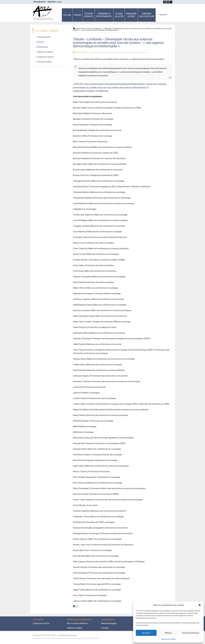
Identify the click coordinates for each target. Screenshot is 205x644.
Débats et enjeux (134, 52)
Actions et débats (105, 52)
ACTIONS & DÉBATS (89, 15)
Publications (43, 47)
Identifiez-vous (54, 2)
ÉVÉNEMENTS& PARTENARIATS (104, 15)
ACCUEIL (67, 15)
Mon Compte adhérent (77, 623)
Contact (105, 628)
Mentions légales (109, 623)
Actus (114, 52)
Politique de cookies (168, 639)
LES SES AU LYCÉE (119, 15)
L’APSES (78, 15)
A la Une (95, 52)
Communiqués (44, 37)
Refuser (168, 633)
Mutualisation (40, 2)
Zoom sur (144, 52)
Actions (41, 42)
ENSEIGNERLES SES (131, 15)
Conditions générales (67, 635)
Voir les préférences (191, 633)
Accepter (146, 633)
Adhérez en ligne (75, 628)
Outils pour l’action (45, 57)
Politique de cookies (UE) (44, 635)
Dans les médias (122, 52)
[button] (200, 605)
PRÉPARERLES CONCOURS (147, 15)
